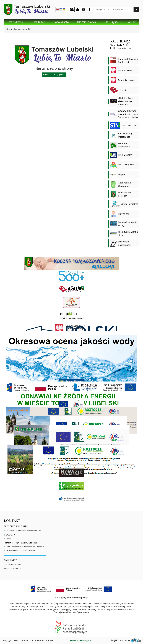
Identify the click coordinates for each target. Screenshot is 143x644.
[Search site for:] (114, 10)
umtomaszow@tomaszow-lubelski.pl (21, 543)
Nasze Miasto (16, 22)
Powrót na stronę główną (54, 75)
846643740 (11, 535)
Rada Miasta (63, 22)
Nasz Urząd (40, 22)
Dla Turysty (113, 22)
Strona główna (13, 29)
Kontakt (132, 22)
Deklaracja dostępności (82, 640)
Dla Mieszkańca (88, 22)
